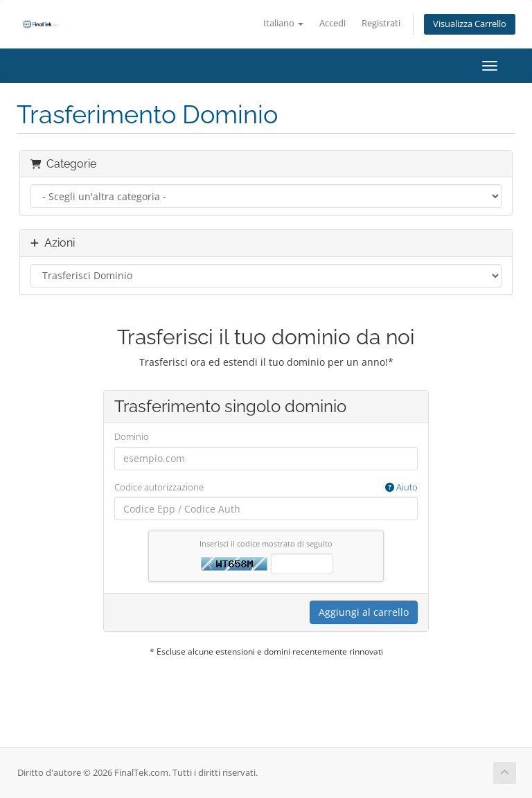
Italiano (283, 23)
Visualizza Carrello (470, 24)
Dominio (132, 436)
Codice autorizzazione (266, 487)
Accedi (332, 23)
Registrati (381, 23)
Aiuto (401, 487)
